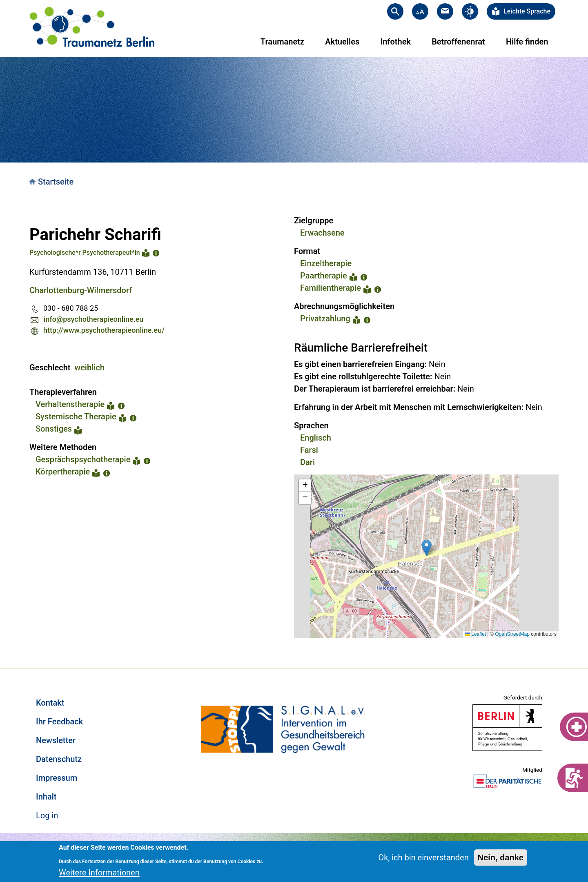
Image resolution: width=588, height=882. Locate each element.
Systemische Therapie (76, 416)
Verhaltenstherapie (70, 404)
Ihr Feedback (59, 722)
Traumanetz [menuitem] (282, 42)
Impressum (57, 778)
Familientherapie (331, 288)
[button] (427, 548)
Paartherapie (324, 276)
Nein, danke (501, 857)
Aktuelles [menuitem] (342, 42)
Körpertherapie (63, 472)
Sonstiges (54, 429)
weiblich (89, 367)
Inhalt (46, 797)
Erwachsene (322, 233)
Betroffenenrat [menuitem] (458, 42)
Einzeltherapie (326, 263)
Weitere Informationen (99, 873)
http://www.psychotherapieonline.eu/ (104, 330)
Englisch (316, 438)
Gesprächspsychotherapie (83, 459)
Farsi (309, 450)
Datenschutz (59, 759)
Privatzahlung (325, 318)
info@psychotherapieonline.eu (94, 319)
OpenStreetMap (512, 634)
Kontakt (50, 703)
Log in (47, 815)
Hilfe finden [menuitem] (527, 42)
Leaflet (476, 634)
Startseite (56, 182)
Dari (307, 462)
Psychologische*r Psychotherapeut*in (85, 253)
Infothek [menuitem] (395, 42)
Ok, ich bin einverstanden (423, 857)
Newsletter (56, 740)
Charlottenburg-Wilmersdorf (81, 290)
